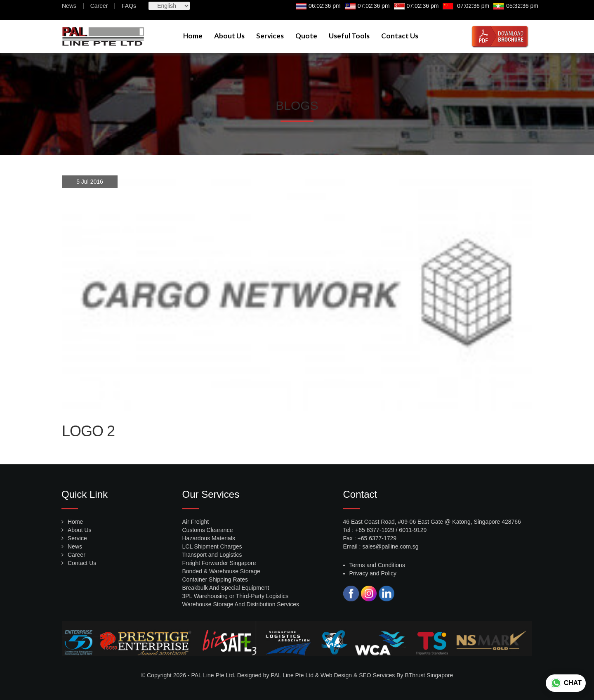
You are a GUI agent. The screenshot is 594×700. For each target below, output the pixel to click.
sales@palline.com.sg (390, 546)
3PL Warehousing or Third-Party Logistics (236, 596)
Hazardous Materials (209, 538)
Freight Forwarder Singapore (219, 563)
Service (77, 538)
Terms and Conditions (377, 565)
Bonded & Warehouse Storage (221, 571)
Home (193, 36)
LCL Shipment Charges (212, 546)
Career (99, 6)
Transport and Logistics (212, 555)
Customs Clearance (208, 530)
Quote (306, 36)
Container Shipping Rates (215, 579)
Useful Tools (349, 36)
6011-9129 (413, 530)
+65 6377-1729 (377, 538)
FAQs (129, 6)
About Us (229, 36)
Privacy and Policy (373, 573)
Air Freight (196, 522)
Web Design (336, 675)
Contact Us (400, 36)
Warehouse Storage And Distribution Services (241, 604)
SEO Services (377, 675)
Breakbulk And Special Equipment (226, 588)
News (69, 6)
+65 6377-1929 (375, 530)
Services (270, 36)
